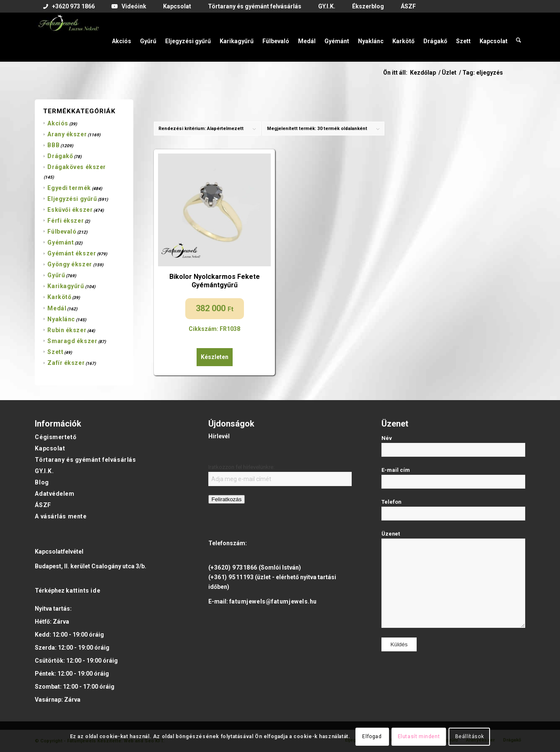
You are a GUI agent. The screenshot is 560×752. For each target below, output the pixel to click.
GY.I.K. (44, 471)
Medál (57, 308)
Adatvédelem (54, 494)
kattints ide (83, 591)
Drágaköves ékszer (77, 167)
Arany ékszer (67, 134)
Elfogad (372, 736)
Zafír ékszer (66, 363)
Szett (55, 352)
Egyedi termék (69, 188)
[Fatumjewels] (68, 37)
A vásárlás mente (61, 516)
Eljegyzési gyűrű (72, 199)
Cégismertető (56, 437)
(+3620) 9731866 (233, 567)
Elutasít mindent (419, 736)
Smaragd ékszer (72, 341)
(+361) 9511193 (231, 577)
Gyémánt (61, 242)
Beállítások (470, 736)
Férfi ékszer (66, 221)
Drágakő (60, 156)
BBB (53, 145)
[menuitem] (69, 7)
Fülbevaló (62, 232)
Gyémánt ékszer (72, 253)
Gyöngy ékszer (70, 264)
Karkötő (59, 297)
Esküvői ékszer (70, 210)
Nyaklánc (61, 319)
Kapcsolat (50, 448)
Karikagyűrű (66, 286)
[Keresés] (519, 37)
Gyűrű (56, 275)
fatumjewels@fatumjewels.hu (273, 601)
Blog (42, 482)
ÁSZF (43, 505)
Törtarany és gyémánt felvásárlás (85, 460)
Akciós (58, 123)
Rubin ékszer (67, 330)
